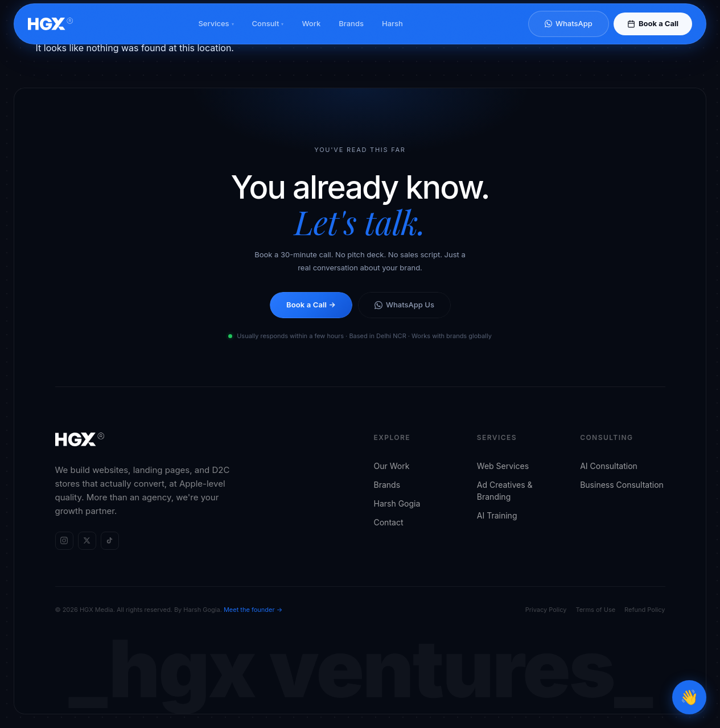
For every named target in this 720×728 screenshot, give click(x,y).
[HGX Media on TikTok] (110, 541)
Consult (268, 34)
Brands (351, 34)
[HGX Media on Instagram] (64, 541)
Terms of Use (595, 610)
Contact (389, 522)
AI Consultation (609, 466)
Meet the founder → (253, 610)
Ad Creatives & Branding (505, 491)
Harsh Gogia (397, 503)
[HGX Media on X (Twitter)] (87, 541)
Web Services (503, 466)
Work (311, 34)
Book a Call (653, 34)
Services (216, 34)
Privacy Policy (546, 610)
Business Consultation (622, 485)
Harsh (392, 34)
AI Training (497, 515)
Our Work (392, 466)
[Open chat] (689, 697)
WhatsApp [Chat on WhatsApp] (569, 34)
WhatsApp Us (404, 305)
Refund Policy (645, 610)
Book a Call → (311, 305)
